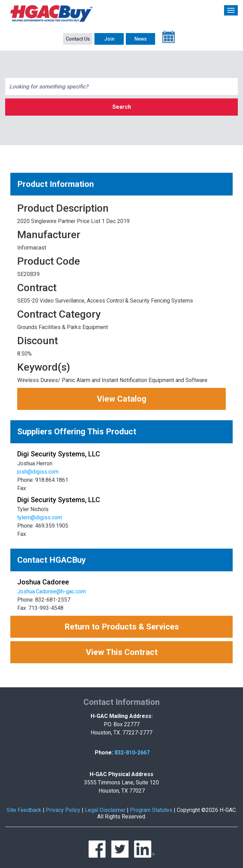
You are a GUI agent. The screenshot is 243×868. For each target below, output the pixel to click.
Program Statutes (151, 810)
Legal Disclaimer (105, 810)
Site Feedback (24, 810)
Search (122, 107)
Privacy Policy (63, 810)
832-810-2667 (132, 753)
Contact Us (78, 39)
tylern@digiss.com (40, 517)
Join (109, 39)
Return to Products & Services (122, 627)
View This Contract (122, 652)
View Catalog (122, 399)
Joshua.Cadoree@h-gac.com (52, 591)
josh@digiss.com (38, 472)
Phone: (104, 753)
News (141, 39)
